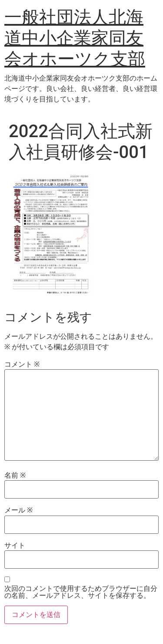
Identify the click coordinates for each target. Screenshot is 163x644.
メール (18, 510)
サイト (15, 546)
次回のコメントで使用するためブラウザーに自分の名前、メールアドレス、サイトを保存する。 (81, 592)
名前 (15, 475)
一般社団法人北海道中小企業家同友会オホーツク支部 (75, 38)
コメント (22, 364)
